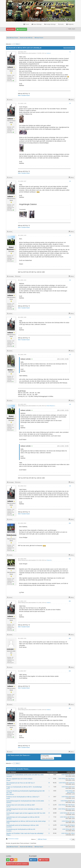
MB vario (72, 801)
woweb (8, 799)
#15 (70, 708)
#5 (70, 280)
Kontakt (33, 860)
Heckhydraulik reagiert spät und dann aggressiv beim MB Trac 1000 (26, 813)
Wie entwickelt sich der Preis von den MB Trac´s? (21, 783)
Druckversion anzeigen (13, 839)
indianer (49, 603)
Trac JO (8, 807)
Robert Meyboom (51, 406)
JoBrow (73, 833)
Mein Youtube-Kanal (24, 95)
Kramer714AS (71, 809)
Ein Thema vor (25, 755)
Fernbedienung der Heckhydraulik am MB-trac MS (21, 829)
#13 (70, 638)
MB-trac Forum (39, 38)
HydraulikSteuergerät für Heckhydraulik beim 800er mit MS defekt (25, 801)
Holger (8, 823)
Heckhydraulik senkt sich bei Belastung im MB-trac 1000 (23, 825)
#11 (70, 559)
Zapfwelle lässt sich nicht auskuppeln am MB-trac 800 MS (23, 817)
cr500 (73, 829)
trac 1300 (9, 811)
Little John (72, 813)
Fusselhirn (9, 831)
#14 (70, 671)
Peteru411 (49, 560)
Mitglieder (70, 24)
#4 (70, 235)
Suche (61, 24)
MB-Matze (9, 819)
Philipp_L (9, 835)
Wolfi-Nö (9, 784)
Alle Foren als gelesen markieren (17, 864)
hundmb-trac (71, 783)
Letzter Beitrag (65, 775)
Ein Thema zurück (14, 755)
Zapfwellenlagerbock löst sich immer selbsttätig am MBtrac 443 (24, 809)
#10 (70, 523)
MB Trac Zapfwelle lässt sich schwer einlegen (19, 779)
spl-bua (73, 775)
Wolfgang (72, 825)
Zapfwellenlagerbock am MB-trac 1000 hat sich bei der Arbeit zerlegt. (26, 821)
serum (8, 815)
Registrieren (21, 29)
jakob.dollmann (10, 794)
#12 (70, 601)
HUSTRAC (9, 827)
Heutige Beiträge (50, 24)
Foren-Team (44, 860)
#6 (70, 317)
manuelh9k (9, 776)
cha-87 (8, 789)
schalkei (8, 780)
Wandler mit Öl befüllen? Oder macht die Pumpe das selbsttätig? (25, 833)
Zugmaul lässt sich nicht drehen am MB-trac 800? (21, 805)
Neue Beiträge (37, 24)
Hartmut (49, 53)
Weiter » (18, 44)
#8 (70, 404)
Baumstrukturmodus (69, 48)
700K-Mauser (71, 779)
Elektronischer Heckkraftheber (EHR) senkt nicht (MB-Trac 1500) (25, 775)
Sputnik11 (9, 803)
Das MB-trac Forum (12, 38)
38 (49, 783)
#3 (70, 181)
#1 (70, 52)
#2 (70, 103)
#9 (70, 486)
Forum (26, 24)
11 (49, 833)
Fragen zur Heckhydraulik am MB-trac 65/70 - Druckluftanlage (24, 787)
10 (49, 813)
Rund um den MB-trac (26, 38)
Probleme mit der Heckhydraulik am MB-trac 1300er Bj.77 (23, 797)
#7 (70, 355)
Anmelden (11, 29)
